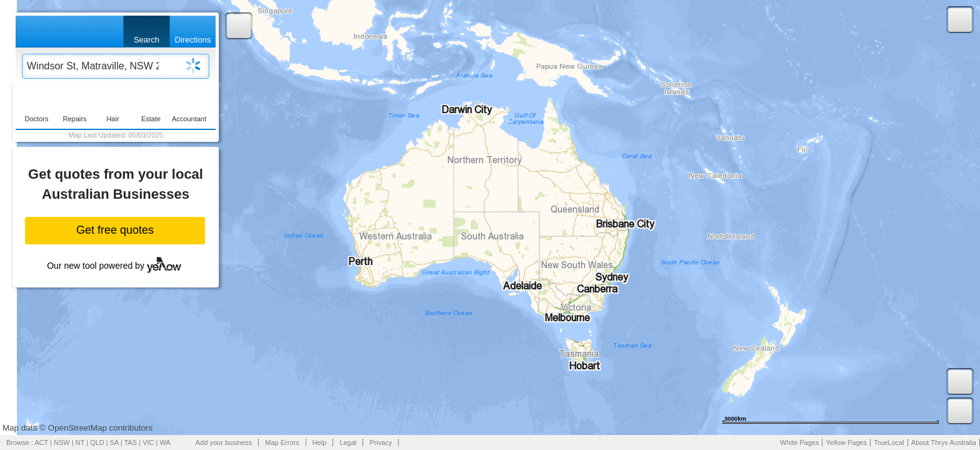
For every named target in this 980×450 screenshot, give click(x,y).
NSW (62, 442)
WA (165, 442)
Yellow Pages (846, 442)
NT (80, 442)
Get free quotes (115, 230)
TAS (131, 442)
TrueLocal (889, 442)
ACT (41, 442)
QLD (97, 442)
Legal (348, 442)
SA (114, 442)
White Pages (799, 442)
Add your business (224, 442)
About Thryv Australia (944, 442)
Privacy (381, 442)
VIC (148, 442)
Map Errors (282, 442)
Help (320, 442)
